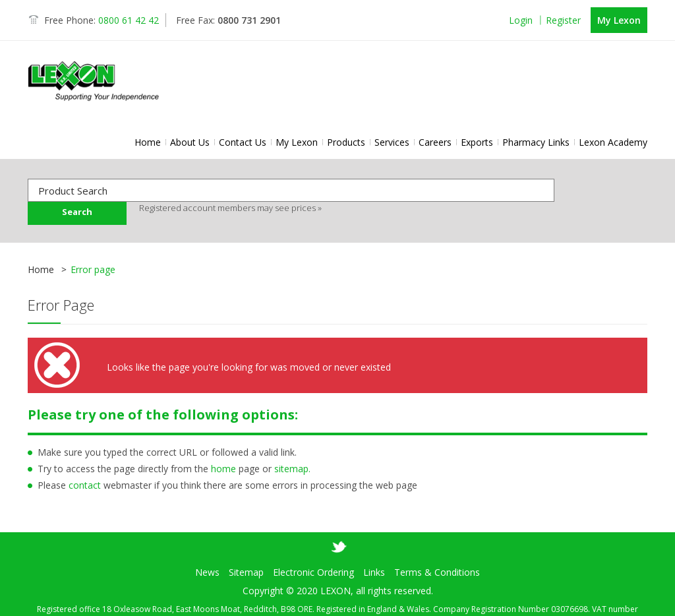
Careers (435, 142)
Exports (477, 142)
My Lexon (619, 20)
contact (85, 485)
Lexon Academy (613, 142)
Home (148, 142)
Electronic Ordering (313, 552)
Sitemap (246, 552)
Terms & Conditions (437, 552)
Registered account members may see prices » (230, 208)
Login (521, 20)
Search (77, 212)
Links (374, 552)
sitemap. (292, 469)
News (207, 552)
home (223, 469)
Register (563, 20)
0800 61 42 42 (129, 20)
